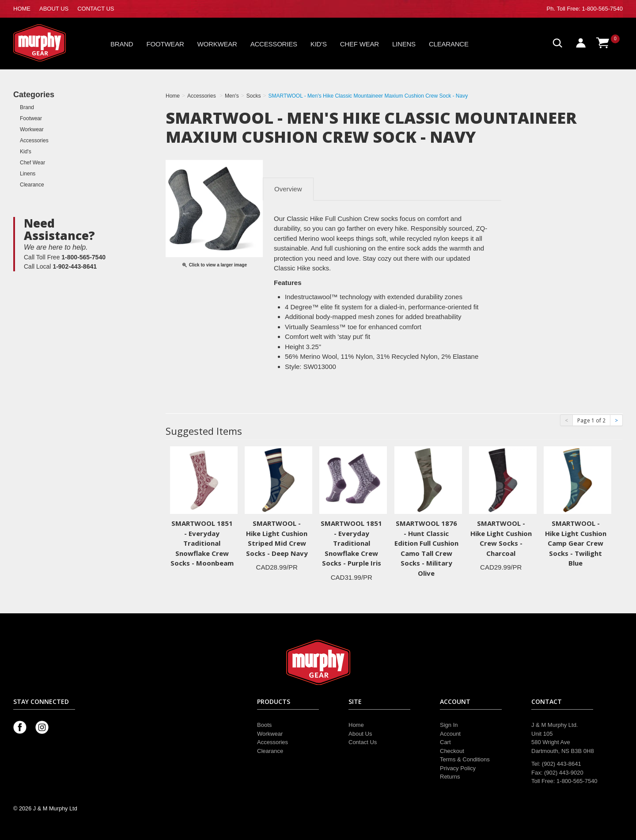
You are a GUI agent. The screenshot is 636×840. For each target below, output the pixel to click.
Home (356, 725)
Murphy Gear (51, 43)
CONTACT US (96, 9)
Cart (445, 742)
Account (450, 734)
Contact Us (363, 742)
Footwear (165, 44)
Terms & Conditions (465, 759)
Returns (450, 777)
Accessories (274, 44)
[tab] (288, 283)
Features (288, 283)
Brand (122, 44)
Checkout (452, 751)
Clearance (449, 44)
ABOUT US (54, 9)
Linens (404, 44)
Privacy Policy (458, 768)
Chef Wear (360, 44)
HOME (22, 9)
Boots (264, 725)
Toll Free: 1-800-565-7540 (590, 9)
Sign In (449, 725)
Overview (288, 189)
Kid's (319, 44)
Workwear (217, 44)
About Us (360, 734)
